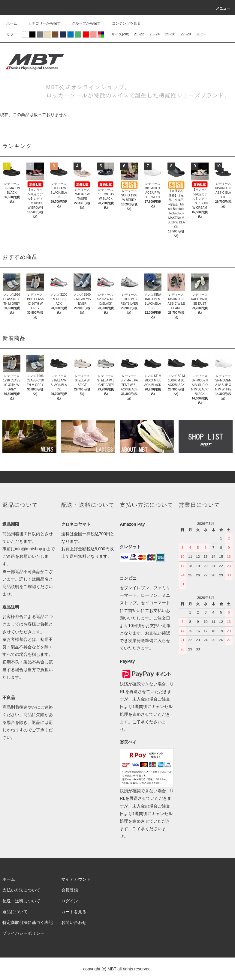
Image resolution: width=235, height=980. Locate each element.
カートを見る (74, 912)
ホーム (12, 23)
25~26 (170, 34)
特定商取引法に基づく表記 (28, 922)
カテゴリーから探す (41, 23)
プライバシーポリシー (23, 933)
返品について (15, 912)
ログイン (70, 901)
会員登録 (70, 890)
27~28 (186, 34)
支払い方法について (21, 890)
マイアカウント (76, 879)
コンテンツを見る (123, 23)
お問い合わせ (74, 922)
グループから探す (83, 23)
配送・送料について (21, 901)
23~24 (155, 34)
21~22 (139, 34)
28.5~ (201, 34)
